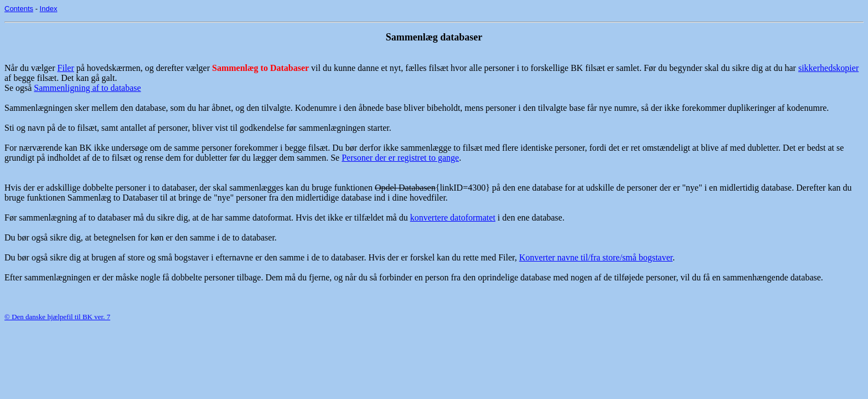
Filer (66, 68)
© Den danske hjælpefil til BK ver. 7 (57, 317)
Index (49, 9)
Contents (19, 9)
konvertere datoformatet (453, 218)
